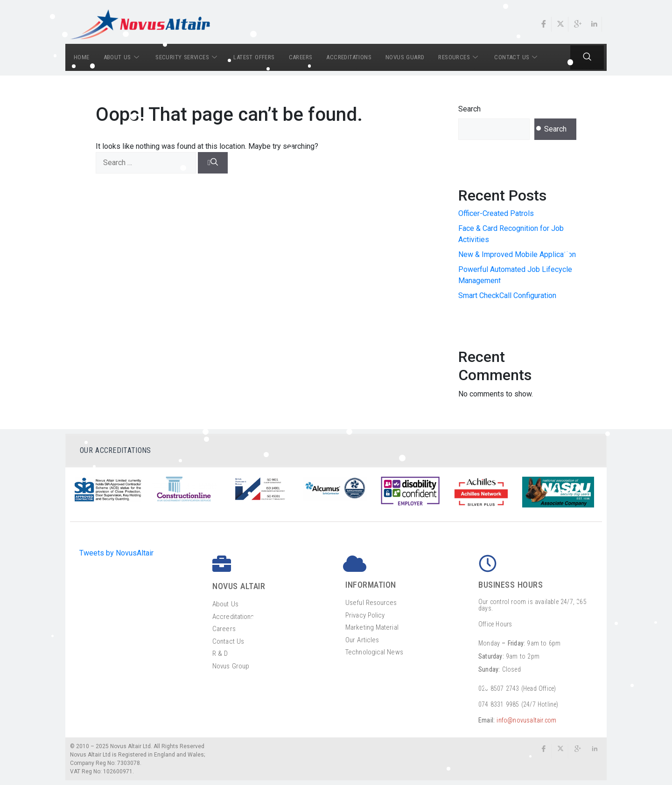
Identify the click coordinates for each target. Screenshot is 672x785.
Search (469, 109)
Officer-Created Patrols (496, 213)
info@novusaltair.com (526, 720)
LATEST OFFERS (254, 57)
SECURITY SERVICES (187, 57)
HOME (82, 57)
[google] (578, 751)
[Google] (578, 24)
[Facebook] (544, 24)
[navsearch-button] (587, 57)
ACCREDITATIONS (349, 57)
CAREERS (301, 57)
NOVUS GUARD (405, 57)
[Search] (213, 163)
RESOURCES (459, 57)
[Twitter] (561, 24)
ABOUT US (123, 57)
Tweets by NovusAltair (116, 553)
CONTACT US (517, 57)
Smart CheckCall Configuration (507, 295)
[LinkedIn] (595, 24)
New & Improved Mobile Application (517, 254)
